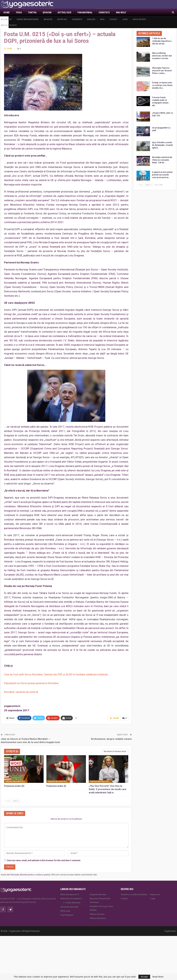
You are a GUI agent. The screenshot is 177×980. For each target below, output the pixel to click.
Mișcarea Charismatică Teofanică (100, 900)
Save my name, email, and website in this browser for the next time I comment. (44, 860)
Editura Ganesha (97, 914)
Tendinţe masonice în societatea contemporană (16, 782)
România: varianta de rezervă (21, 692)
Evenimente (77, 19)
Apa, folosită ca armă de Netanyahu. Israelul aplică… (162, 145)
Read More (158, 977)
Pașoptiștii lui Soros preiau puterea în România (31, 683)
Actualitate (6, 19)
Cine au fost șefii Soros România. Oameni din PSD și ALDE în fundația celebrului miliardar (56, 674)
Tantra (32, 12)
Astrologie (64, 12)
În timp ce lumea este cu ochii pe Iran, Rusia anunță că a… (162, 85)
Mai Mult (121, 12)
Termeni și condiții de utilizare (134, 894)
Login (125, 19)
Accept (144, 977)
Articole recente (9, 25)
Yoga (19, 12)
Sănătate (104, 12)
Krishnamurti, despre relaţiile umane (111, 739)
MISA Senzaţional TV (70, 894)
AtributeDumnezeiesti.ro (71, 899)
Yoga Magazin (67, 915)
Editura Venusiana (98, 918)
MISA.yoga (65, 911)
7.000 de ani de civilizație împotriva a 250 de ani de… (162, 41)
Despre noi (62, 19)
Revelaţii (91, 19)
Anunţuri (48, 19)
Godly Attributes (73, 903)
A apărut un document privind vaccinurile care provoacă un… (162, 175)
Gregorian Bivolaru (98, 894)
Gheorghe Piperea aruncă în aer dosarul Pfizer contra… (162, 71)
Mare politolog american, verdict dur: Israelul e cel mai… (162, 56)
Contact (113, 19)
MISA (102, 19)
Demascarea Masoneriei (28, 19)
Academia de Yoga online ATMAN (101, 908)
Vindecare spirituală (69, 907)
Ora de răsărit (139, 19)
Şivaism (47, 12)
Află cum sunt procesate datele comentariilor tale (74, 875)
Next (16, 801)
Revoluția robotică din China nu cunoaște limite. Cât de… (162, 160)
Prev (8, 801)
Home (7, 12)
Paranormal (85, 12)
